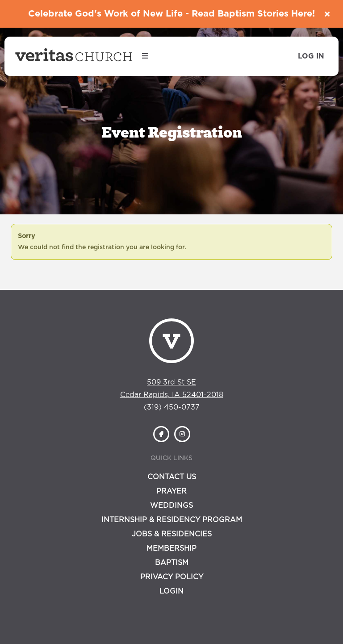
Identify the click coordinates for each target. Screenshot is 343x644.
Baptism (172, 563)
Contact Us (172, 477)
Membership (171, 548)
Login (171, 591)
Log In (311, 56)
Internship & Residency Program (172, 520)
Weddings (171, 506)
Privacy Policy (172, 577)
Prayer (171, 491)
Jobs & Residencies (172, 534)
